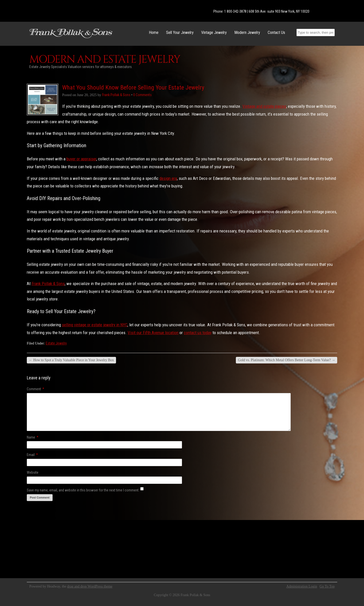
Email (32, 455)
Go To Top (327, 587)
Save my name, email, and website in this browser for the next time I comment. (83, 490)
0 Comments (142, 95)
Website (33, 472)
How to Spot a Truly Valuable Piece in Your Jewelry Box (71, 360)
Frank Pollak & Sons (48, 284)
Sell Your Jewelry (180, 33)
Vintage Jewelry (214, 33)
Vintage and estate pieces (264, 106)
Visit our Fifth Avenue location (153, 333)
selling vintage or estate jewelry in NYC (95, 325)
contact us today (198, 333)
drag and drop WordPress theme (90, 586)
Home (154, 33)
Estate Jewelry (56, 343)
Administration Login (302, 587)
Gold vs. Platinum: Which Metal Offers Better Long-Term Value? (287, 360)
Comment (36, 389)
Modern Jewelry (247, 33)
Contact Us (276, 33)
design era (168, 178)
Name (33, 437)
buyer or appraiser (81, 159)
